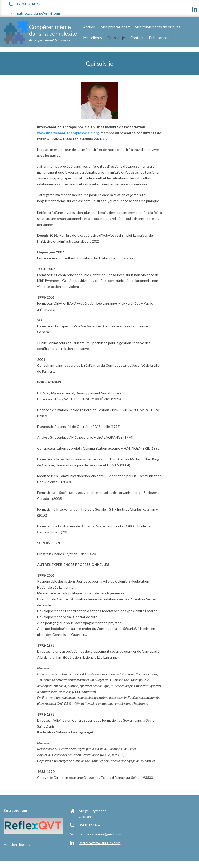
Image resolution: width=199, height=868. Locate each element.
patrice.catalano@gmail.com (39, 13)
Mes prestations (114, 27)
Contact (137, 38)
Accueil (89, 27)
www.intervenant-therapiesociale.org (68, 133)
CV (105, 139)
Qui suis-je (116, 38)
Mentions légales (17, 844)
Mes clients (93, 38)
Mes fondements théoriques (157, 27)
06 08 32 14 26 (29, 4)
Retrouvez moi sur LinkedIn (99, 843)
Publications (159, 38)
